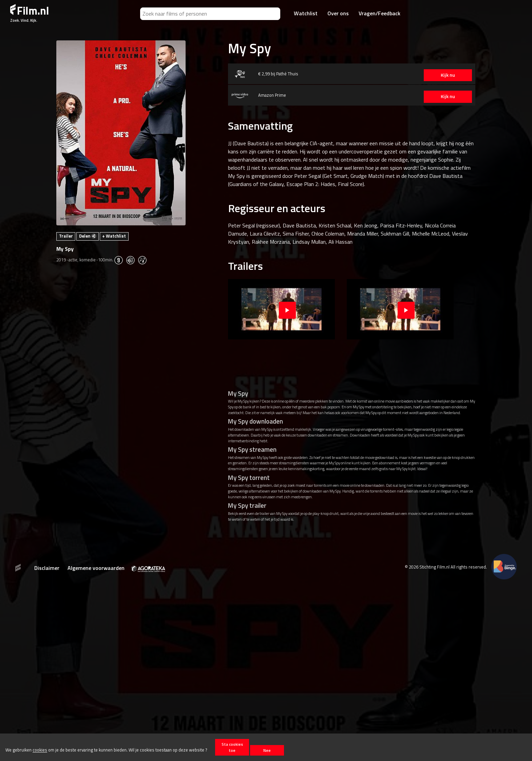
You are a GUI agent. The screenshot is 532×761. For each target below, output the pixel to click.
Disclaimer (47, 568)
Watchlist (306, 13)
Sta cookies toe (232, 747)
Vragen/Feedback (379, 13)
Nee (267, 750)
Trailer (66, 236)
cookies (40, 750)
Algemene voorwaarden (96, 568)
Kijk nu (443, 75)
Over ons (338, 13)
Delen (88, 236)
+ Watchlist (114, 236)
